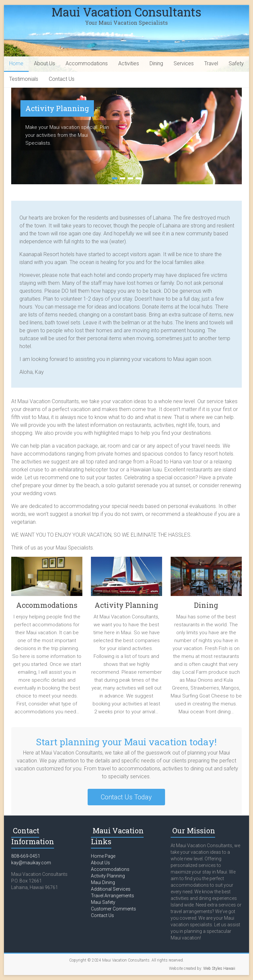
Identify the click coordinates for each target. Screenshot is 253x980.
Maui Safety (103, 902)
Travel (211, 63)
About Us (44, 63)
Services (184, 63)
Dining (156, 63)
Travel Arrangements (112, 896)
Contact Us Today (126, 797)
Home (16, 63)
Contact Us (62, 79)
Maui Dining (103, 882)
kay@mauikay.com (31, 863)
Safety (236, 63)
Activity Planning (57, 108)
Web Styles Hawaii (219, 968)
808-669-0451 (26, 856)
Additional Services (111, 889)
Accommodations (87, 63)
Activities (129, 63)
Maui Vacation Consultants (126, 12)
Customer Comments (113, 909)
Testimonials (24, 79)
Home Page (103, 856)
